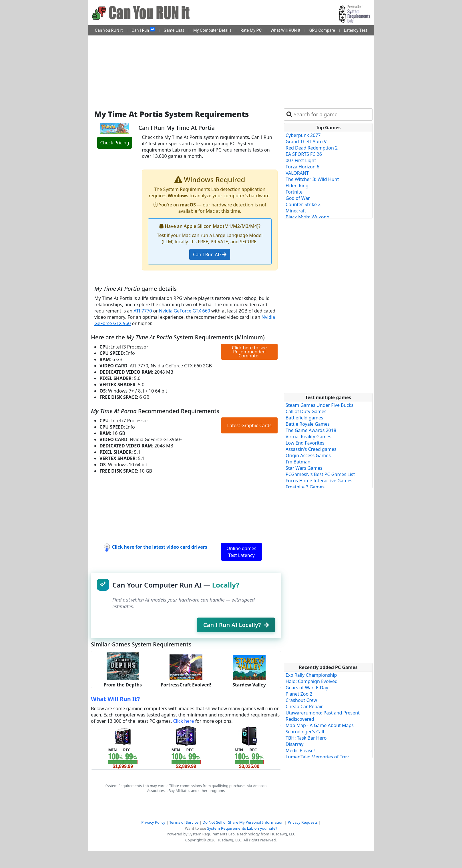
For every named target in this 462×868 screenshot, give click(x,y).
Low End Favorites (305, 443)
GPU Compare (322, 30)
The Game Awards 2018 (311, 430)
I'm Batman (298, 462)
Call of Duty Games (306, 411)
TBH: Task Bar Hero (306, 738)
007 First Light (301, 160)
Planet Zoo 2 (299, 694)
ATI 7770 (143, 311)
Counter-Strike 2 (303, 204)
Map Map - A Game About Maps (320, 725)
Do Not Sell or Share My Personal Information (243, 822)
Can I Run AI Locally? (236, 625)
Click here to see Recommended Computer (249, 352)
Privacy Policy (153, 822)
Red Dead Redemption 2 (312, 148)
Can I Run (143, 30)
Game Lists (174, 30)
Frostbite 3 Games (305, 487)
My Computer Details (212, 30)
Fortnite (294, 192)
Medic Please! (300, 750)
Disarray (294, 744)
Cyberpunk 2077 (303, 135)
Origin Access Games (308, 455)
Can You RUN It (109, 30)
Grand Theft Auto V (306, 142)
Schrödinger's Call (305, 732)
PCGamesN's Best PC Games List (320, 474)
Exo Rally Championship (311, 675)
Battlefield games (304, 418)
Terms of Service (184, 822)
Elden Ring (297, 186)
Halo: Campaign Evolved (312, 681)
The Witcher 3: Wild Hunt (312, 179)
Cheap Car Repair (304, 706)
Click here (183, 721)
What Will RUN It (285, 30)
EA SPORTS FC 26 (304, 154)
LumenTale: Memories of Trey (317, 757)
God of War (298, 198)
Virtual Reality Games (308, 437)
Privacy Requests (303, 822)
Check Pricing (114, 143)
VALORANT (297, 173)
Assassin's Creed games (311, 449)
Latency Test (356, 30)
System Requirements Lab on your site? (242, 828)
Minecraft (296, 211)
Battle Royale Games (308, 424)
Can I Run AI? (210, 254)
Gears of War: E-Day (307, 688)
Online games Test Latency (241, 552)
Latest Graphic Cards (249, 425)
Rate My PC (251, 30)
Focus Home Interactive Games (319, 481)
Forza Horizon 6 (302, 167)
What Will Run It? (115, 699)
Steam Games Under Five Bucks (319, 405)
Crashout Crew (301, 700)
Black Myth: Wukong (307, 217)
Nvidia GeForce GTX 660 (185, 311)
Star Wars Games (304, 468)
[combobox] (332, 115)
